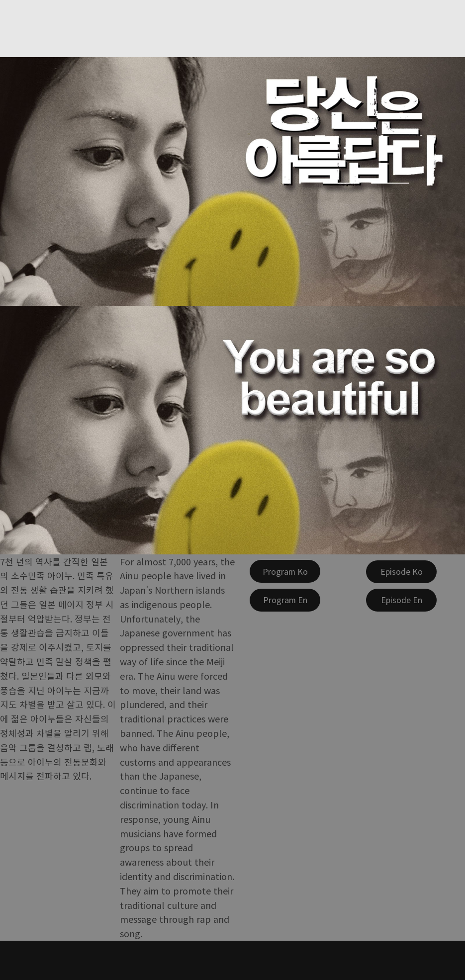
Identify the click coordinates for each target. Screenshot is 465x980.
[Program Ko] (285, 571)
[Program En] (285, 600)
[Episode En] (401, 600)
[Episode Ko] (401, 572)
